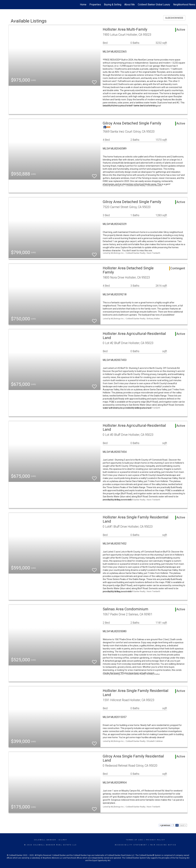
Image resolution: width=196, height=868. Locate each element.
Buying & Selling (113, 5)
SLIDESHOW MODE (174, 18)
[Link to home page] (4, 5)
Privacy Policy (155, 840)
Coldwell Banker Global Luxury (154, 5)
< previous (165, 825)
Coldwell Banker (45, 840)
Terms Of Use (135, 840)
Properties (95, 5)
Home (83, 5)
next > (183, 825)
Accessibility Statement (131, 845)
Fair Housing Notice (163, 845)
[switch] (94, 81)
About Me (130, 5)
